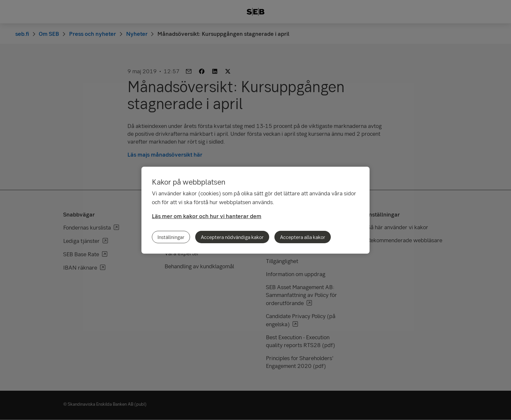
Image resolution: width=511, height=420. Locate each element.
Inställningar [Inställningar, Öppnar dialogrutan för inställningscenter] (171, 237)
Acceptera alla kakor (303, 237)
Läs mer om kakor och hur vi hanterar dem (207, 216)
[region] (255, 210)
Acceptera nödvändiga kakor (232, 237)
